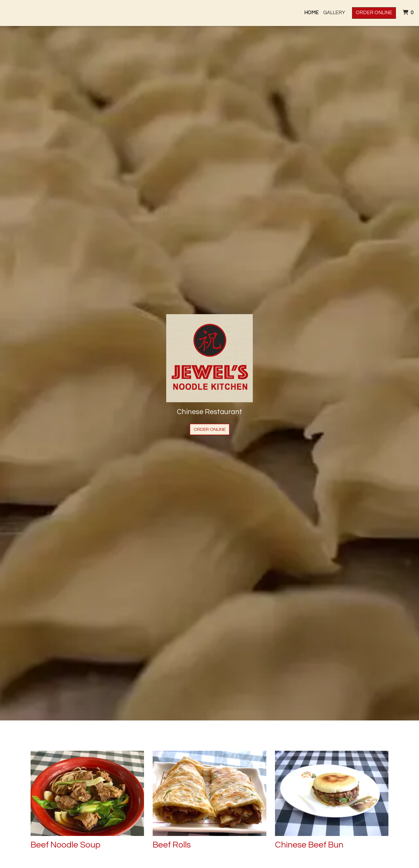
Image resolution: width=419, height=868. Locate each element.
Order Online (374, 13)
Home (311, 13)
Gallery (334, 13)
